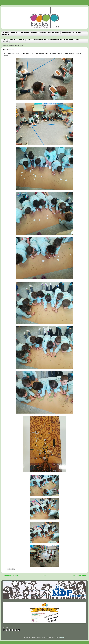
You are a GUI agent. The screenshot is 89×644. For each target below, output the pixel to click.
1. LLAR (5, 40)
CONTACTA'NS (77, 33)
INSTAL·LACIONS (66, 33)
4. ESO (28, 40)
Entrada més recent (10, 576)
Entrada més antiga (79, 576)
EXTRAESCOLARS (69, 40)
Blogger (62, 637)
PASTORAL (5, 42)
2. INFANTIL (12, 40)
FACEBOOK (14, 33)
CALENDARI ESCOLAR (54, 33)
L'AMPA (78, 40)
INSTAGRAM (6, 35)
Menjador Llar (24, 33)
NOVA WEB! (6, 33)
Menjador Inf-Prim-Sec (38, 33)
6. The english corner (55, 40)
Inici (45, 576)
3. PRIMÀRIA (21, 40)
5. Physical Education (39, 40)
